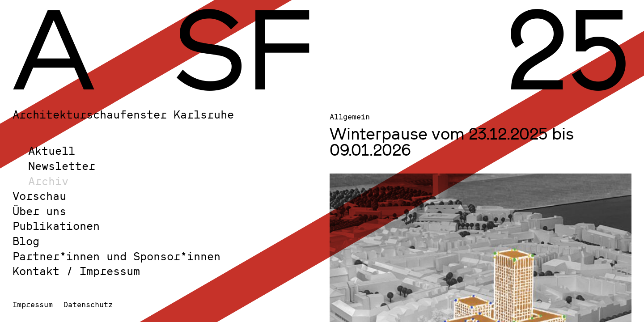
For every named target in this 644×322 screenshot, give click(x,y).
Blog (26, 241)
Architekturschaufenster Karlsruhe (123, 114)
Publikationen (56, 226)
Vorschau (39, 196)
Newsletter (62, 166)
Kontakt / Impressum (76, 271)
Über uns (39, 211)
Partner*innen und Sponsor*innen (117, 256)
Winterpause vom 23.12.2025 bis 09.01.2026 (452, 141)
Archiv (48, 181)
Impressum (33, 304)
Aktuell (52, 150)
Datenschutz (88, 304)
